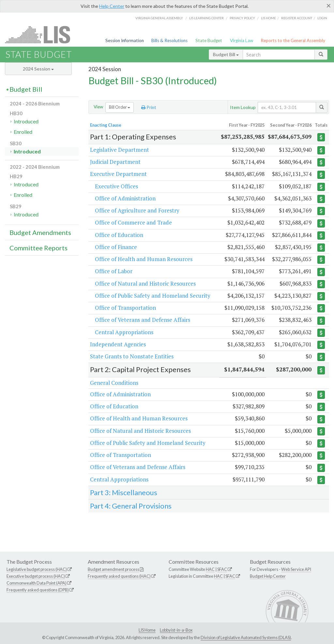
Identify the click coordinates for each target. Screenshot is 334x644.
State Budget (209, 40)
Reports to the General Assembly (293, 40)
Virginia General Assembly (159, 18)
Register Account (297, 18)
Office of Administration (125, 198)
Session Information (125, 40)
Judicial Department (115, 162)
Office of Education (119, 235)
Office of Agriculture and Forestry (137, 210)
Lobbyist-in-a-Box (176, 630)
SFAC (222, 569)
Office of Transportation (125, 308)
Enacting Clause (106, 125)
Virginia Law (242, 40)
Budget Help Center (268, 576)
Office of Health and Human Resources (144, 259)
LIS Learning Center (206, 18)
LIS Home (147, 630)
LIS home (268, 18)
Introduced (26, 121)
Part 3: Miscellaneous (124, 492)
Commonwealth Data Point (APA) (37, 583)
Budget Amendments (40, 232)
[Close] (329, 6)
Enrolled (23, 132)
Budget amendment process (114, 569)
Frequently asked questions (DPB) (38, 590)
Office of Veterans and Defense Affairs (143, 320)
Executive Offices (116, 186)
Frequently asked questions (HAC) (119, 576)
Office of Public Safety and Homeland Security (153, 296)
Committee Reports (38, 248)
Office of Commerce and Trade (133, 222)
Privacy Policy (242, 18)
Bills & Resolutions (169, 40)
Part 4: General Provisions (131, 506)
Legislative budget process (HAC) (37, 569)
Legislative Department (120, 150)
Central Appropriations (124, 332)
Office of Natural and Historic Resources (145, 283)
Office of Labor (114, 271)
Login (322, 18)
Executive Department (118, 174)
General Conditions (114, 383)
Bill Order (120, 107)
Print (149, 107)
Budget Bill (226, 54)
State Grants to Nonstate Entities (132, 356)
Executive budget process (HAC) (36, 576)
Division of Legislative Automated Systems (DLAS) (246, 637)
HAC (210, 569)
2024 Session (38, 69)
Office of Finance (116, 247)
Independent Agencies (118, 344)
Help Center (112, 6)
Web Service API (296, 569)
